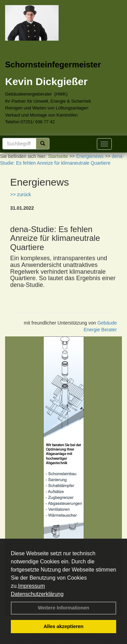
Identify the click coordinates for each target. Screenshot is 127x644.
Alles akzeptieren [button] (64, 626)
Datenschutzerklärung (37, 594)
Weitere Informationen (64, 608)
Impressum (31, 586)
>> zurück (20, 194)
